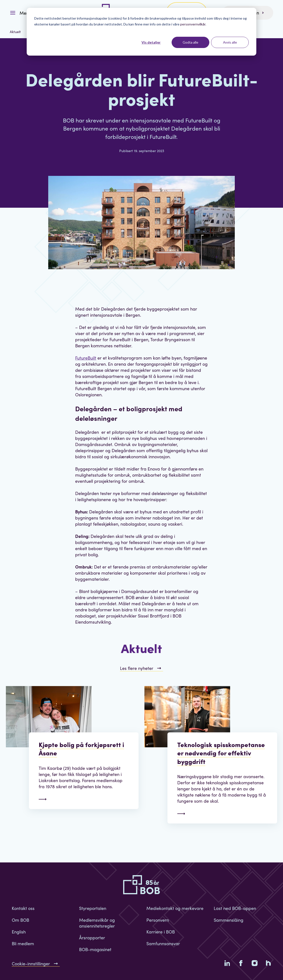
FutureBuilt (86, 358)
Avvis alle (230, 42)
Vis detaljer (151, 42)
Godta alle (190, 42)
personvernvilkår (193, 24)
